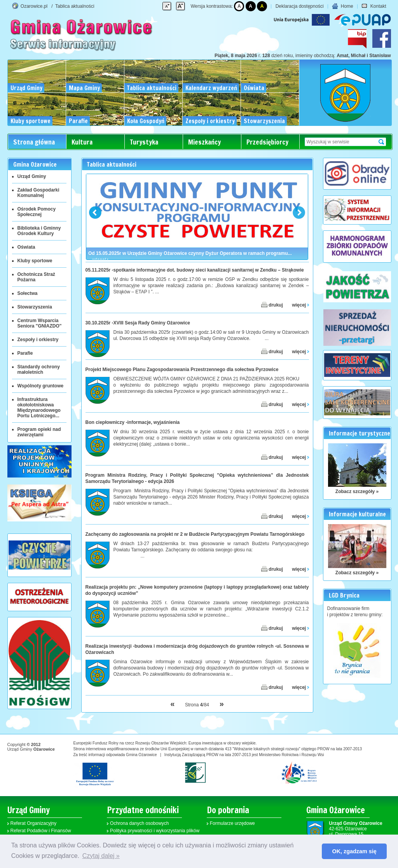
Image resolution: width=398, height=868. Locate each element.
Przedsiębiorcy (267, 142)
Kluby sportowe (35, 261)
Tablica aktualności (75, 6)
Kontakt (374, 6)
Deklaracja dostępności (300, 6)
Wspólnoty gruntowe (41, 386)
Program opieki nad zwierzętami (39, 432)
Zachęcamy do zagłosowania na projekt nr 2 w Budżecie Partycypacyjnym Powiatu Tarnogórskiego (195, 534)
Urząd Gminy (32, 176)
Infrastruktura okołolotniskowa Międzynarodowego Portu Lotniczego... (39, 408)
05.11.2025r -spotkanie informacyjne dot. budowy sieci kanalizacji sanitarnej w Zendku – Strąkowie (195, 270)
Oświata (26, 247)
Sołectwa (28, 293)
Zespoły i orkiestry (38, 340)
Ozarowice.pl (34, 6)
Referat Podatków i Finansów (41, 831)
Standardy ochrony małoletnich (39, 370)
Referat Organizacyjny (34, 823)
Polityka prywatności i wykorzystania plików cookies (155, 833)
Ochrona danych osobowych (139, 823)
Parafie (25, 353)
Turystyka (144, 142)
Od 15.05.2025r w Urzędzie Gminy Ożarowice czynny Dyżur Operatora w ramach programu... (190, 253)
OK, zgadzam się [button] (354, 851)
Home (342, 6)
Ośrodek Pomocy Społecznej (37, 212)
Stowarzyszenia (35, 307)
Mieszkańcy (204, 142)
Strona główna (34, 142)
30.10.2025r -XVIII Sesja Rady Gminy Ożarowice (138, 323)
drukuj (272, 305)
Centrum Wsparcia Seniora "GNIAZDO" (40, 323)
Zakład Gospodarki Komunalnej (38, 193)
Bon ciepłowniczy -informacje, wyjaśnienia (133, 422)
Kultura (82, 142)
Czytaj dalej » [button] (101, 856)
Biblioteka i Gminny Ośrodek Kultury (39, 231)
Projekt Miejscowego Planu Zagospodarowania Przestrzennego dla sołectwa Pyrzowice (182, 370)
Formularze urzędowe (232, 823)
